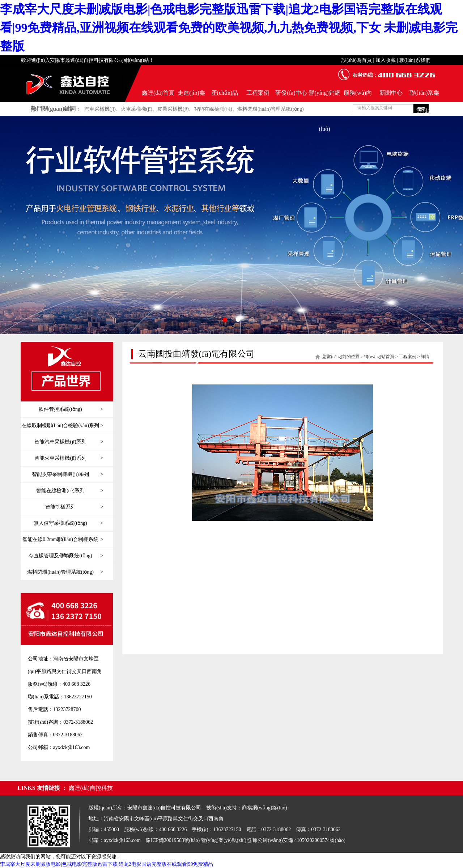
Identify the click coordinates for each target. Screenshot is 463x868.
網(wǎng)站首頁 (379, 357)
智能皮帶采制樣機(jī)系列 (67, 475)
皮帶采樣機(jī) (173, 109)
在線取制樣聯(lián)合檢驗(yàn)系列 (62, 426)
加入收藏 (386, 60)
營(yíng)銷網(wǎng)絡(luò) (324, 96)
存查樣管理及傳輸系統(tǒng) (66, 556)
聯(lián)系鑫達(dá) (424, 96)
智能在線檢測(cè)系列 (70, 491)
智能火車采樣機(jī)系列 (69, 458)
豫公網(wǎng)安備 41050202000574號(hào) (299, 840)
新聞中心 (391, 93)
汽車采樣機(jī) (100, 109)
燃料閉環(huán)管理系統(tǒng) (271, 109)
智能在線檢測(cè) (213, 109)
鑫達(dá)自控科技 (91, 788)
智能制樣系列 (74, 507)
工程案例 (258, 93)
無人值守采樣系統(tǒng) (68, 523)
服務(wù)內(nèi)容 (358, 96)
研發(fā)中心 (291, 93)
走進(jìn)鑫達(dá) (191, 96)
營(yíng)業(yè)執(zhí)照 (226, 840)
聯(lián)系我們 (415, 60)
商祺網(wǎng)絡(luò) (265, 808)
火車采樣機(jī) (137, 109)
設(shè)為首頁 (357, 60)
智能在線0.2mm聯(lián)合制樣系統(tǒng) (63, 540)
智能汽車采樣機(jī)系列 (69, 442)
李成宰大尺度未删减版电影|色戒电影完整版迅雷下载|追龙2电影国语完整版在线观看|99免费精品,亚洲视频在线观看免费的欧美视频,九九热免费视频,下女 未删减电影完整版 (229, 28)
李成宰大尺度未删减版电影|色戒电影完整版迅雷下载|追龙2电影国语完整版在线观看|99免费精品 (107, 864)
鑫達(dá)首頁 (158, 93)
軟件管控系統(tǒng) (71, 409)
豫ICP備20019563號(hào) (173, 840)
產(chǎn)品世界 (225, 96)
